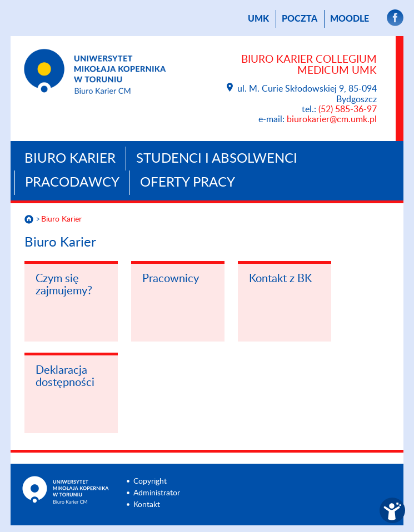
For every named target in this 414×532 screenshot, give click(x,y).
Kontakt (147, 505)
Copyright (150, 481)
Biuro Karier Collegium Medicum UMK (309, 65)
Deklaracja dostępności (65, 377)
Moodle (350, 19)
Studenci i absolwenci (217, 159)
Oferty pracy (188, 183)
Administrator (157, 493)
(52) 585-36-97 (348, 109)
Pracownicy (171, 279)
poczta (300, 19)
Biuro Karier (70, 159)
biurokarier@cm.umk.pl (332, 119)
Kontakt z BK (280, 279)
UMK (258, 19)
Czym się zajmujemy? (64, 285)
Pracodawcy (72, 183)
